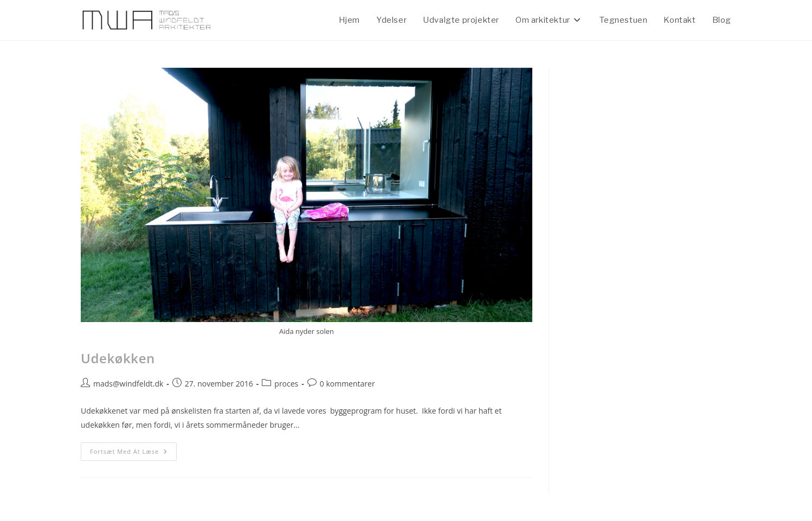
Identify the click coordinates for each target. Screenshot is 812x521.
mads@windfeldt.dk (128, 384)
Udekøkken (118, 358)
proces (286, 384)
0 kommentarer (347, 384)
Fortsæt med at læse (133, 449)
